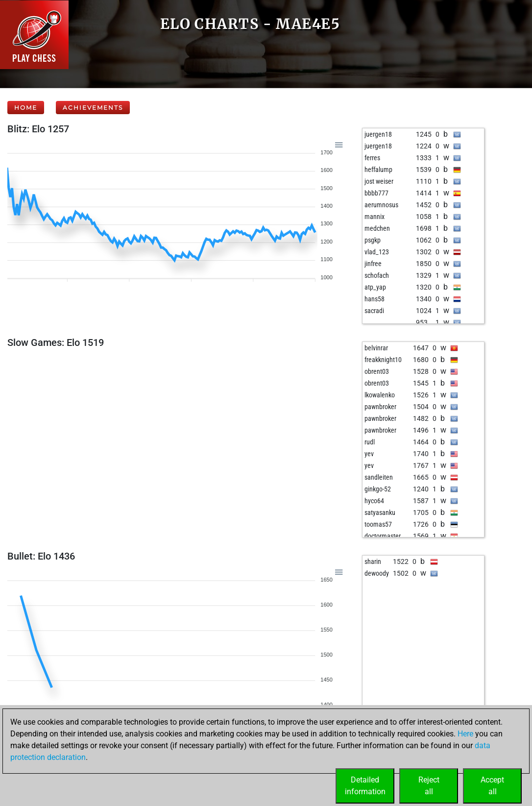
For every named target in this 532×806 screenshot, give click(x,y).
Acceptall (492, 786)
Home (26, 108)
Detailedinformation (365, 786)
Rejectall (429, 786)
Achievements (93, 108)
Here (465, 734)
